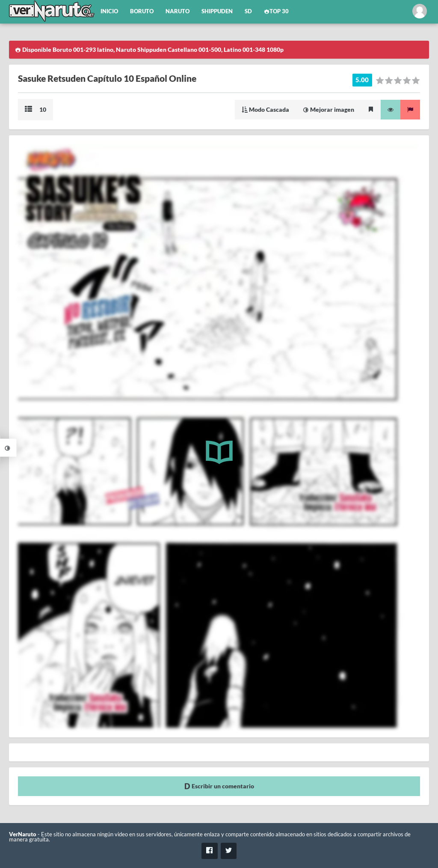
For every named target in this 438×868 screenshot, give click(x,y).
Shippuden (217, 11)
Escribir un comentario (219, 786)
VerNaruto (23, 834)
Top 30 (276, 11)
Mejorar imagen (328, 109)
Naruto (178, 11)
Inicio (109, 11)
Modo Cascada (265, 109)
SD (248, 11)
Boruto (142, 11)
